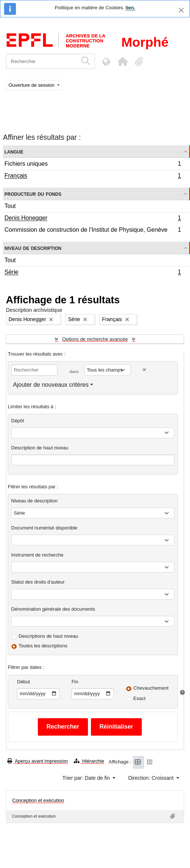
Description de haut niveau (40, 448)
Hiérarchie (89, 761)
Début (24, 682)
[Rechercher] (42, 61)
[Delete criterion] (144, 370)
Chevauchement (151, 688)
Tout (10, 206)
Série (93, 273)
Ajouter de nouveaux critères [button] (51, 385)
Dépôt (18, 421)
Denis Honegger (93, 219)
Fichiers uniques (93, 165)
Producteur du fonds (33, 194)
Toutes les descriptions (43, 646)
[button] (122, 62)
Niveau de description (33, 248)
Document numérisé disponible (44, 528)
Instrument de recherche (37, 555)
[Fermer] (181, 10)
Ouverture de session (32, 85)
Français (93, 176)
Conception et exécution (38, 800)
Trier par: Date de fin (87, 778)
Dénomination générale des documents (53, 609)
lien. (130, 8)
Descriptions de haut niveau (48, 636)
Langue (14, 151)
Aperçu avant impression (38, 761)
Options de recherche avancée (95, 339)
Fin (75, 682)
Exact (139, 698)
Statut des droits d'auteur (38, 582)
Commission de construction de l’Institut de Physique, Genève (93, 231)
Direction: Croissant (151, 778)
